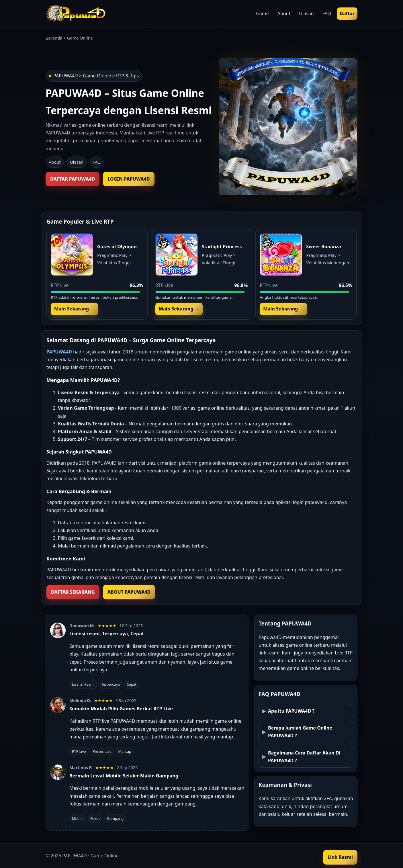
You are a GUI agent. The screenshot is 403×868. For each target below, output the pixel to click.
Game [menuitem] (262, 13)
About (55, 162)
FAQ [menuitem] (327, 13)
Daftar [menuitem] (347, 13)
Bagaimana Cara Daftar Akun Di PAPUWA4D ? (304, 757)
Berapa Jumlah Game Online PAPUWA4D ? (300, 732)
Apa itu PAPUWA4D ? (291, 711)
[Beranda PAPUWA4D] (76, 14)
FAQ (97, 162)
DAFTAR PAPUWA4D (73, 179)
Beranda (54, 38)
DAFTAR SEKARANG (73, 592)
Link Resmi (340, 857)
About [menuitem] (284, 13)
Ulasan (77, 162)
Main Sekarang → (74, 309)
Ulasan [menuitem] (306, 13)
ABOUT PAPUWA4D (129, 592)
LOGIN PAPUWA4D (129, 179)
